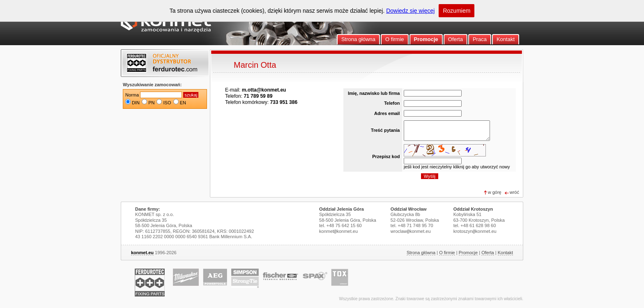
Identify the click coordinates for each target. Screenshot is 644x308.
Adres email (387, 113)
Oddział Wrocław (409, 209)
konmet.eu (142, 253)
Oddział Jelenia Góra (342, 209)
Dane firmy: (148, 209)
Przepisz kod (386, 156)
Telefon (392, 103)
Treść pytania (385, 130)
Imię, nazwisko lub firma (374, 93)
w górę (495, 192)
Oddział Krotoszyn (473, 209)
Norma (132, 95)
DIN (136, 103)
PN (151, 103)
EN (183, 103)
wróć (514, 192)
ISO (167, 103)
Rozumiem (457, 11)
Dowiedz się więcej (410, 11)
